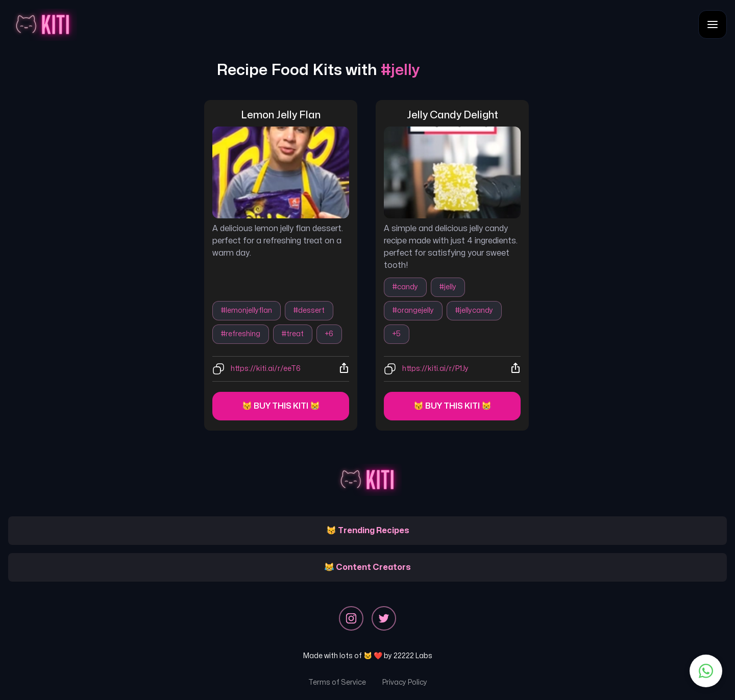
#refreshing (241, 334)
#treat (293, 334)
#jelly (448, 287)
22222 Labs (413, 656)
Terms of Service (337, 682)
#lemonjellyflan (247, 310)
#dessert (309, 310)
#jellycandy (474, 310)
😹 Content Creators (367, 567)
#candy (405, 287)
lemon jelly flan (281, 115)
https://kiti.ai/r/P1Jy (435, 369)
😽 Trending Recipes (368, 531)
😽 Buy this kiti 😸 (281, 406)
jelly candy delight (452, 115)
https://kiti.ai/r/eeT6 (266, 369)
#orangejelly (413, 310)
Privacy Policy (405, 682)
